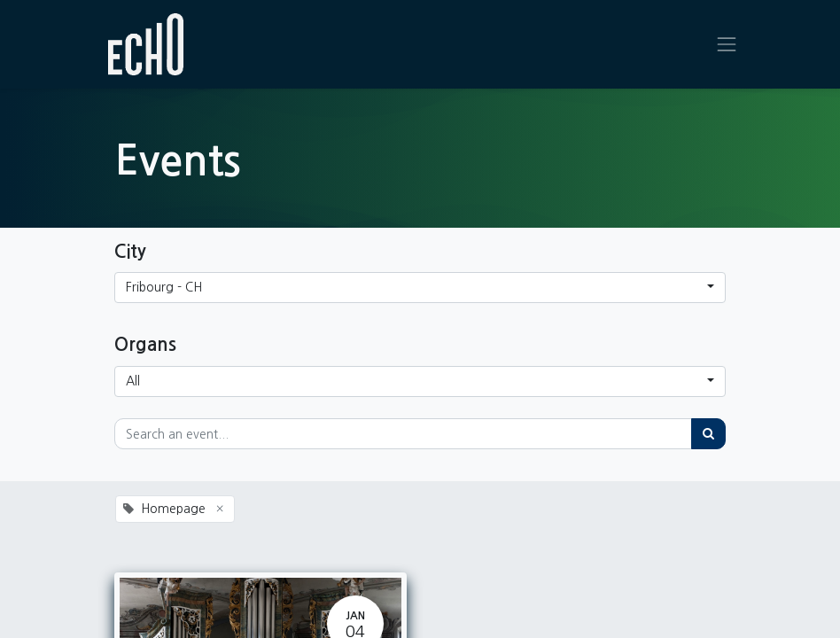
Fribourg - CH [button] (164, 287)
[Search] (708, 434)
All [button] (133, 381)
